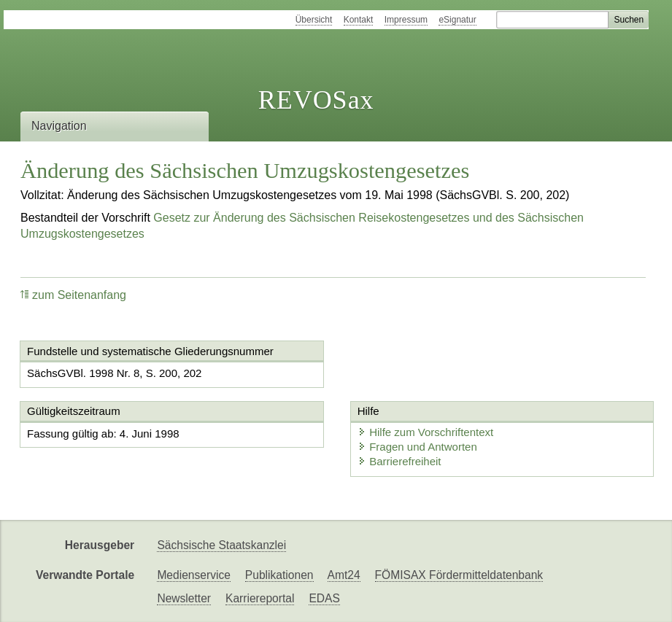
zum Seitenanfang (73, 295)
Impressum (406, 20)
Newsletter (184, 598)
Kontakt (359, 20)
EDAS (324, 598)
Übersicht (314, 20)
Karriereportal (260, 598)
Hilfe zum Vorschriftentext (423, 432)
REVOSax (316, 100)
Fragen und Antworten (415, 447)
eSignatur (457, 20)
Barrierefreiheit (397, 461)
